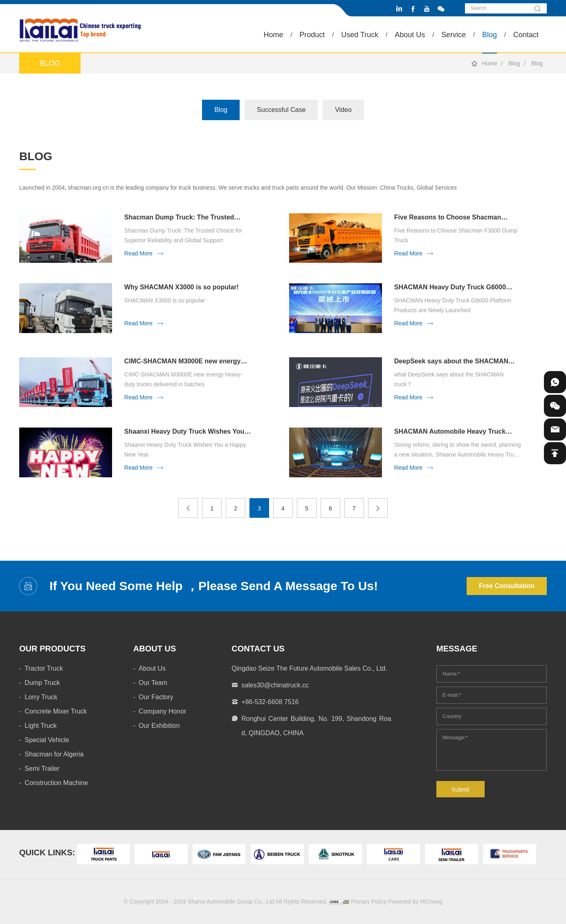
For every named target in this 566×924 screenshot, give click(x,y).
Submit (460, 790)
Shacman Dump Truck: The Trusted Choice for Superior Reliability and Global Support (179, 218)
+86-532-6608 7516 (270, 702)
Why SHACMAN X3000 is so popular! (182, 287)
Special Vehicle (47, 740)
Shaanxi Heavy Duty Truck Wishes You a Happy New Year (187, 447)
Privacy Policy (369, 902)
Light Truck (40, 726)
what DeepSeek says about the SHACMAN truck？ (449, 395)
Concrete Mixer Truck (56, 711)
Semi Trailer (42, 769)
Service (454, 35)
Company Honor (163, 711)
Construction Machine (56, 783)
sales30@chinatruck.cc (275, 685)
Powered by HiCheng (415, 902)
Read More (138, 253)
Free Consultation (507, 586)
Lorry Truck (41, 697)
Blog (490, 35)
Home (273, 35)
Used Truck (360, 35)
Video (343, 110)
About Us (410, 35)
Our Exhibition (159, 726)
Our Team (153, 683)
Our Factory (156, 697)
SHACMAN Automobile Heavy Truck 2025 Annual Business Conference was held (455, 447)
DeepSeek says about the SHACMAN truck (451, 377)
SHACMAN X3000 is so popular (165, 300)
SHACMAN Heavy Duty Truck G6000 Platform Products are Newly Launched (455, 287)
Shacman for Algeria (54, 754)
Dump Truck (42, 683)
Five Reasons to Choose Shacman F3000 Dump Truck (448, 218)
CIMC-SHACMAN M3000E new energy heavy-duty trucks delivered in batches (185, 377)
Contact (526, 35)
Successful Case (281, 110)
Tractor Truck (44, 668)
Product (312, 35)
